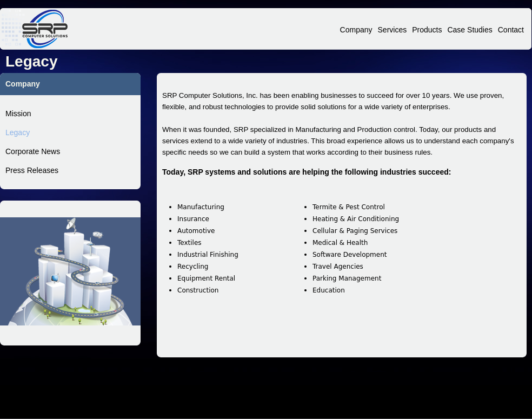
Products (427, 30)
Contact (511, 30)
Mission (18, 114)
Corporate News (33, 151)
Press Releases (32, 170)
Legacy (18, 132)
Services (393, 30)
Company (356, 30)
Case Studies (470, 30)
